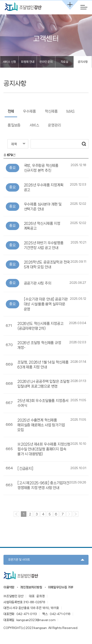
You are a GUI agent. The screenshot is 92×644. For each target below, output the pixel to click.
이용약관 (9, 587)
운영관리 (54, 125)
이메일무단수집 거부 (61, 587)
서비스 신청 (9, 62)
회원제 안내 (28, 62)
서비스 (34, 125)
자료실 (64, 62)
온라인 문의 (46, 62)
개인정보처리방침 (31, 587)
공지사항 (83, 62)
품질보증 (14, 125)
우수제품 (29, 111)
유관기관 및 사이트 (19, 560)
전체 (11, 111)
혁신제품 (51, 111)
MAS (70, 111)
